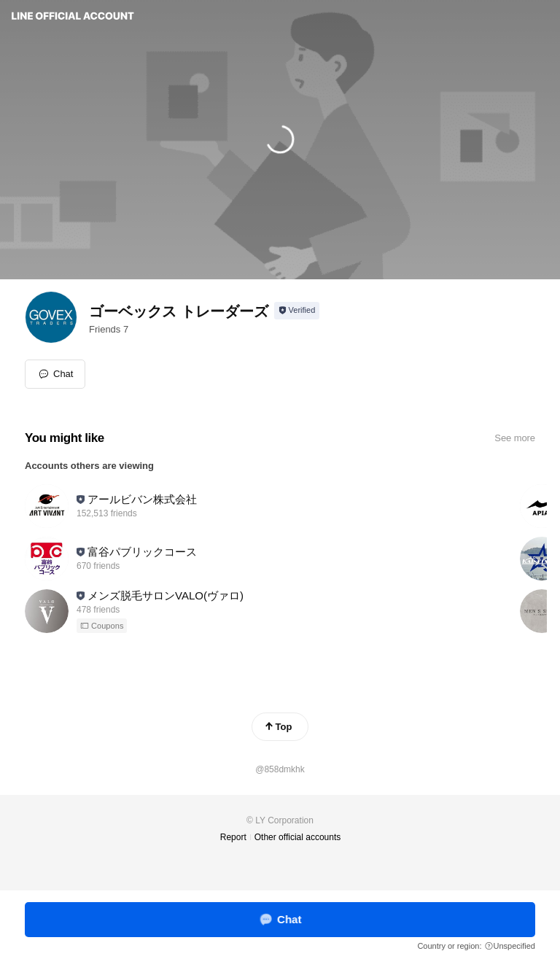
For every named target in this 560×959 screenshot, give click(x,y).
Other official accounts (298, 837)
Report (233, 837)
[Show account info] (297, 311)
